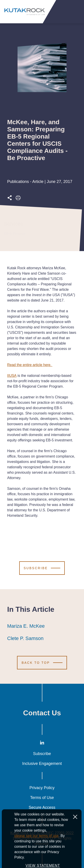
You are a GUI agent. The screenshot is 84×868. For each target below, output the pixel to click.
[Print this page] (18, 199)
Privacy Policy (42, 788)
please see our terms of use (36, 854)
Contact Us (42, 713)
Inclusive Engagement (42, 764)
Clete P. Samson (25, 638)
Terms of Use (42, 798)
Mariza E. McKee (26, 626)
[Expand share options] (10, 199)
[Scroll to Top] (42, 663)
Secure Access (42, 807)
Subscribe (42, 754)
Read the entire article (25, 365)
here (47, 365)
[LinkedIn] (42, 743)
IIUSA (12, 376)
